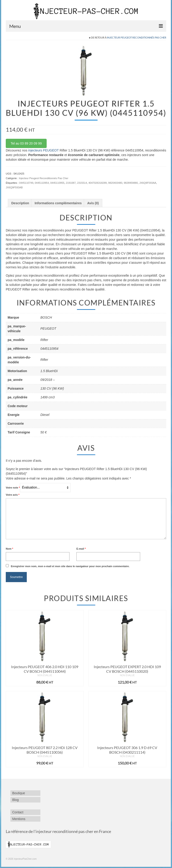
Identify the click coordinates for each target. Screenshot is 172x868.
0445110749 (26, 183)
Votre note (13, 488)
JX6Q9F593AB (14, 187)
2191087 (71, 183)
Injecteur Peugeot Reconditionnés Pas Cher (137, 37)
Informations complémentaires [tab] (58, 203)
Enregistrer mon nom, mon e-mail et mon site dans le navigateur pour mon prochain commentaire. (70, 566)
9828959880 (131, 183)
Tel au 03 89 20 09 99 (26, 143)
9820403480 (115, 183)
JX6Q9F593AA (148, 183)
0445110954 (42, 183)
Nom (9, 549)
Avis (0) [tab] (93, 203)
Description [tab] (20, 203)
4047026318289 (98, 183)
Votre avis (13, 495)
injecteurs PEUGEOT (43, 150)
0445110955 (57, 183)
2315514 (82, 183)
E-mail (81, 549)
